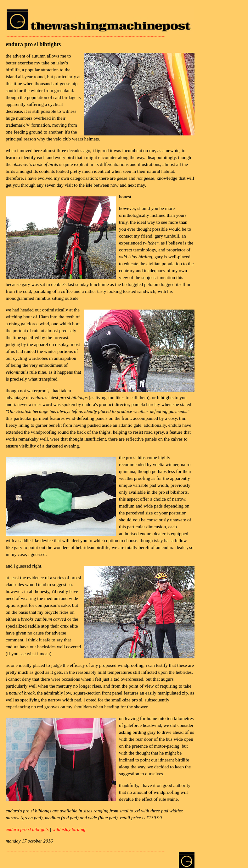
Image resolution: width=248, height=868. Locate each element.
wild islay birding (69, 829)
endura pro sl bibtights (27, 829)
